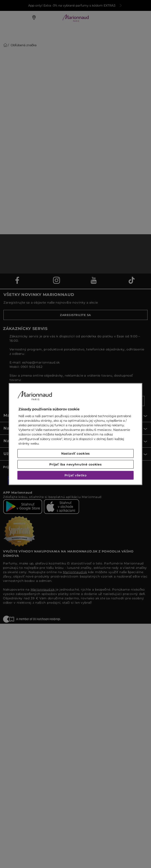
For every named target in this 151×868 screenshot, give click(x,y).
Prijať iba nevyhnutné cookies (75, 464)
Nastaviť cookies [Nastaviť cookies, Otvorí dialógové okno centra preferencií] (75, 454)
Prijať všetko (76, 475)
